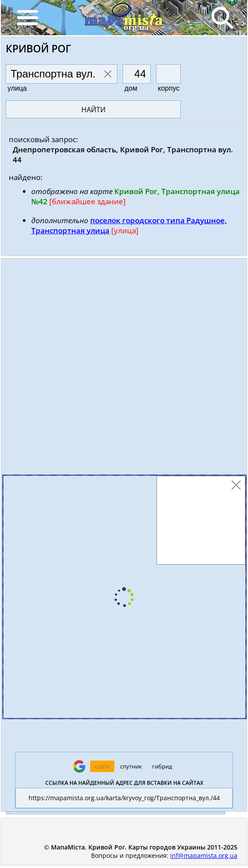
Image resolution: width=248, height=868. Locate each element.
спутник (131, 766)
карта (102, 766)
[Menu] (27, 18)
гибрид (162, 766)
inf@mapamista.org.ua (204, 855)
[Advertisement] (124, 368)
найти (93, 110)
